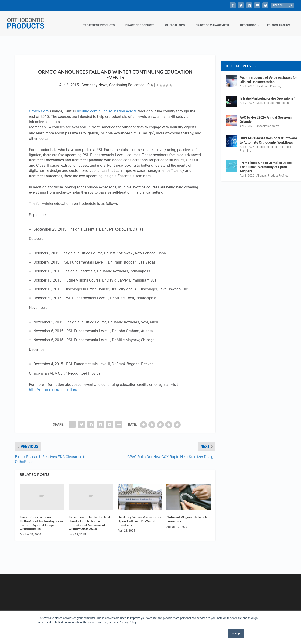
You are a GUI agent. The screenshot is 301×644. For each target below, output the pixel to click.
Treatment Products (99, 21)
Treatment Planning (269, 82)
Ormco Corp (39, 107)
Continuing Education (127, 80)
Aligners (262, 171)
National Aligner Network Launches (187, 514)
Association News (268, 121)
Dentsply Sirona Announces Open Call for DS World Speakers (139, 516)
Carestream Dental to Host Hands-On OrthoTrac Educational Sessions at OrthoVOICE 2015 (90, 518)
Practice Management (212, 21)
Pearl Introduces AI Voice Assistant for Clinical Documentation (268, 75)
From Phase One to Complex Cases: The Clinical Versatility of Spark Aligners (266, 162)
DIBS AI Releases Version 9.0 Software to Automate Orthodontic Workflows (268, 136)
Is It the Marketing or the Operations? (267, 94)
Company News (95, 80)
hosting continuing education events (107, 107)
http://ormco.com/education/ (53, 385)
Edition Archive (279, 21)
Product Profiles (278, 171)
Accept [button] (236, 633)
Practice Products (140, 21)
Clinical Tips (175, 21)
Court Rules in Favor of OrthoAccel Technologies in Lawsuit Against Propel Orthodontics (41, 518)
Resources (248, 21)
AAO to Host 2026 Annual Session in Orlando (267, 115)
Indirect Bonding (267, 142)
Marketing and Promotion (273, 98)
